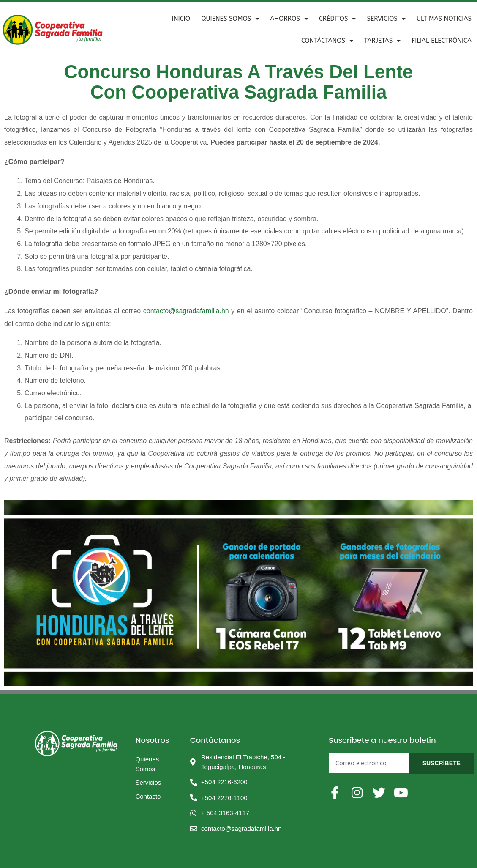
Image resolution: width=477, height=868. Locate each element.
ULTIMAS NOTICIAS (444, 19)
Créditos (338, 19)
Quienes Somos (230, 19)
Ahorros (289, 19)
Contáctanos (327, 41)
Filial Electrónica (442, 41)
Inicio (181, 19)
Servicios (386, 19)
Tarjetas (382, 41)
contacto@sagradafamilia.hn (186, 311)
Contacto (148, 796)
